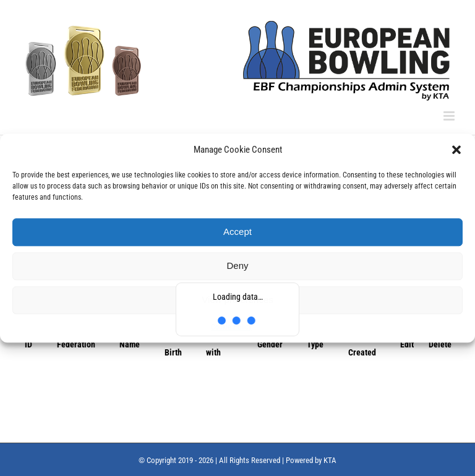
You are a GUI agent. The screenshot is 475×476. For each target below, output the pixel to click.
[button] (456, 150)
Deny (237, 266)
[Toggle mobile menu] (450, 116)
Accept (237, 232)
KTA (330, 460)
